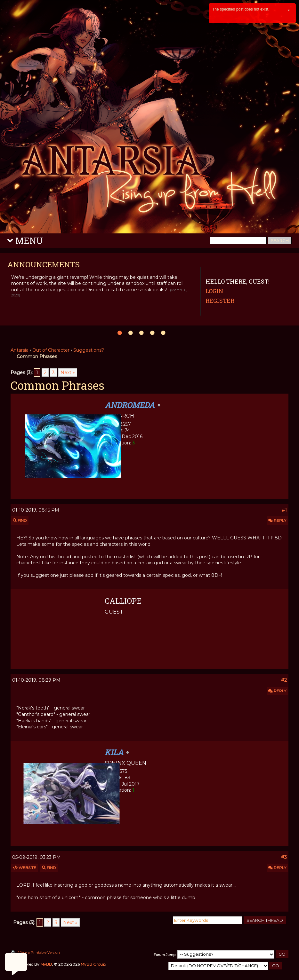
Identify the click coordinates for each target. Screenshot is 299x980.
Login (214, 291)
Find (20, 520)
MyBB (46, 964)
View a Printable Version (39, 953)
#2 (284, 680)
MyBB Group (93, 964)
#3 (284, 857)
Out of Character (51, 350)
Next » (68, 372)
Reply (277, 520)
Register (220, 301)
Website (24, 868)
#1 (284, 510)
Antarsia (20, 350)
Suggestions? (89, 350)
